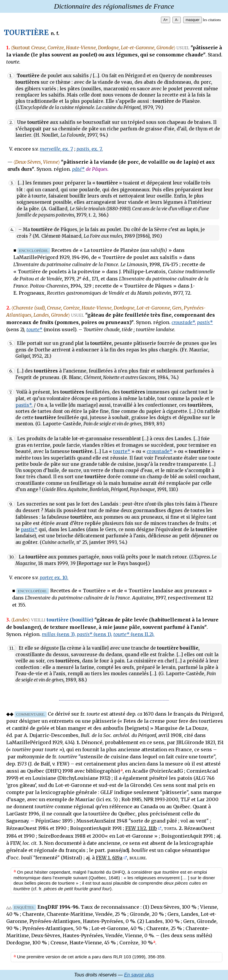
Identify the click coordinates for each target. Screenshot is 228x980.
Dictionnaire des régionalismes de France (114, 6)
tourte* (122, 451)
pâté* (78, 169)
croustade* (160, 451)
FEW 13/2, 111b (141, 828)
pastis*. (24, 405)
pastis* (29, 530)
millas (59, 634)
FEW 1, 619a (109, 858)
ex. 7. (90, 149)
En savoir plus (139, 975)
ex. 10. (54, 577)
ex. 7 (56, 149)
